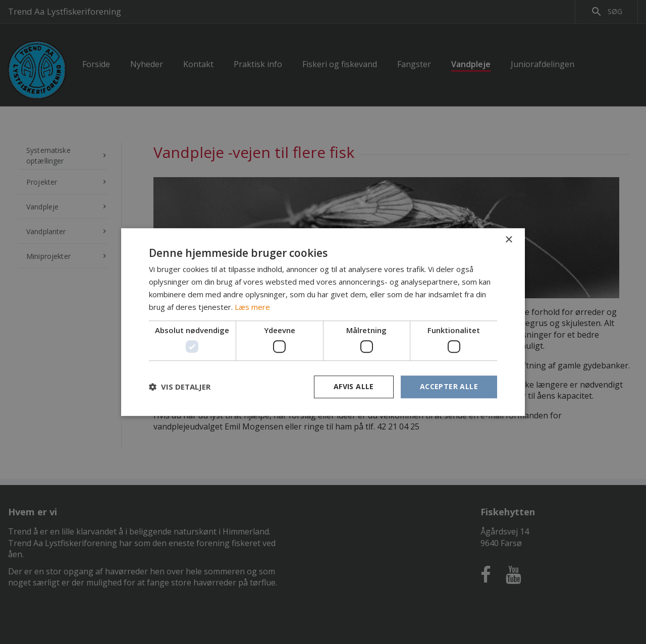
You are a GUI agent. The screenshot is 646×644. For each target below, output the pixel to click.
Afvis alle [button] (354, 386)
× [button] (508, 240)
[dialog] (323, 322)
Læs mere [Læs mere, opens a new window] (252, 307)
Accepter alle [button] (449, 386)
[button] (180, 387)
